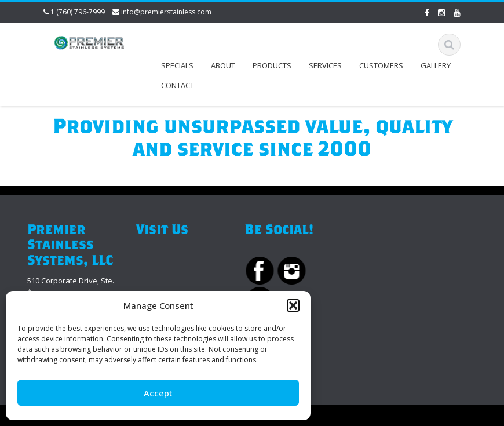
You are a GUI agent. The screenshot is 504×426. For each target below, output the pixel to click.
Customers (381, 65)
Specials (177, 65)
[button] (293, 305)
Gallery (436, 65)
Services (325, 65)
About (223, 65)
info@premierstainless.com (166, 12)
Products (272, 65)
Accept (158, 393)
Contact (178, 85)
